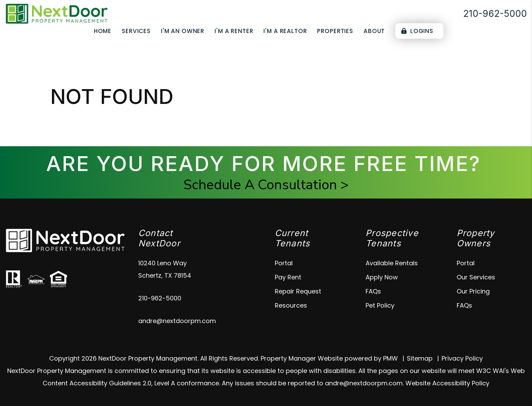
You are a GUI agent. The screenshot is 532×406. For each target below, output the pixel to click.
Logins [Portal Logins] (417, 31)
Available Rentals (392, 263)
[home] (57, 13)
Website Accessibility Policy (447, 383)
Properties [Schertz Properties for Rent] (335, 31)
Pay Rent (288, 277)
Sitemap (420, 358)
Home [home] (103, 31)
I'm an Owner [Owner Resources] (183, 31)
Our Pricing (473, 291)
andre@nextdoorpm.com (177, 321)
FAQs (373, 291)
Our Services (476, 277)
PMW (390, 358)
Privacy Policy (462, 358)
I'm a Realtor (285, 31)
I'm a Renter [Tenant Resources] (234, 31)
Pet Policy (380, 305)
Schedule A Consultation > (266, 185)
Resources (291, 305)
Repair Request (298, 291)
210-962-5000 (495, 14)
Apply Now (382, 277)
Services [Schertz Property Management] (136, 31)
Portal (284, 263)
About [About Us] (374, 31)
